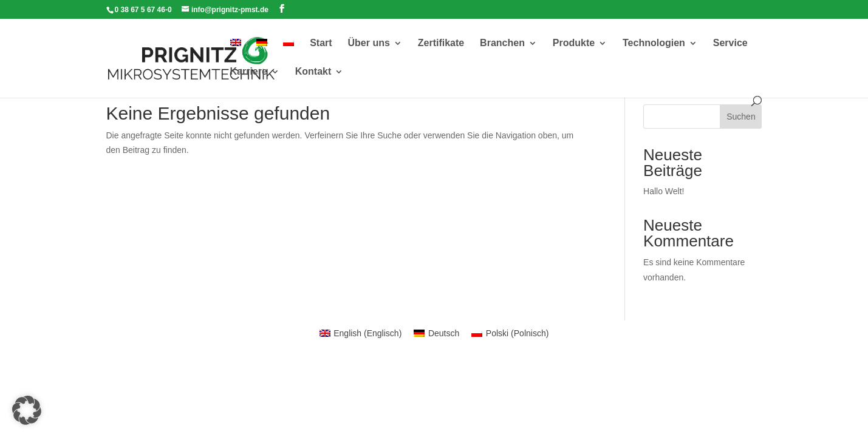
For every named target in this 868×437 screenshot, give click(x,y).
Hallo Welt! (664, 191)
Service (730, 43)
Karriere (249, 72)
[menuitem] (236, 53)
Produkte (574, 43)
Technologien (654, 43)
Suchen (741, 117)
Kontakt (313, 72)
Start (321, 43)
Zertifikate (441, 43)
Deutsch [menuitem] (444, 333)
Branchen (502, 43)
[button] (27, 410)
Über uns (369, 43)
